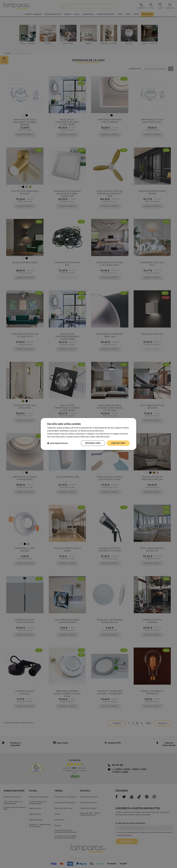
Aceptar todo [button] (118, 443)
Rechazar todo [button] (93, 443)
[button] (58, 443)
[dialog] (88, 434)
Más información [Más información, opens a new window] (103, 437)
